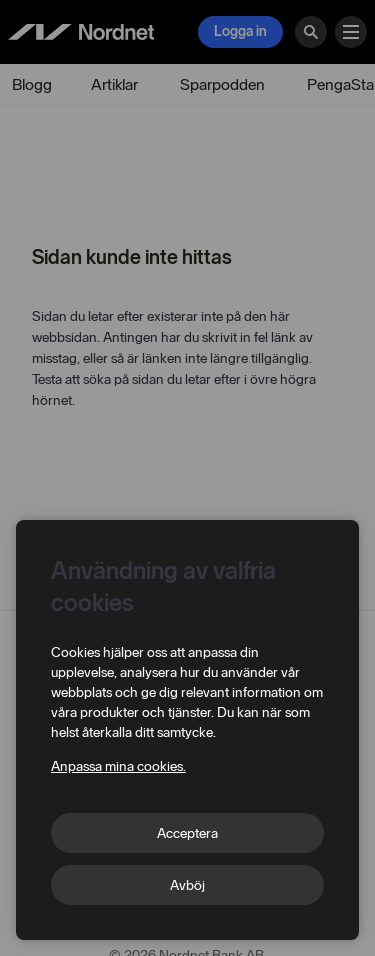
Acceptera (187, 833)
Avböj (187, 885)
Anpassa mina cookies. (118, 766)
